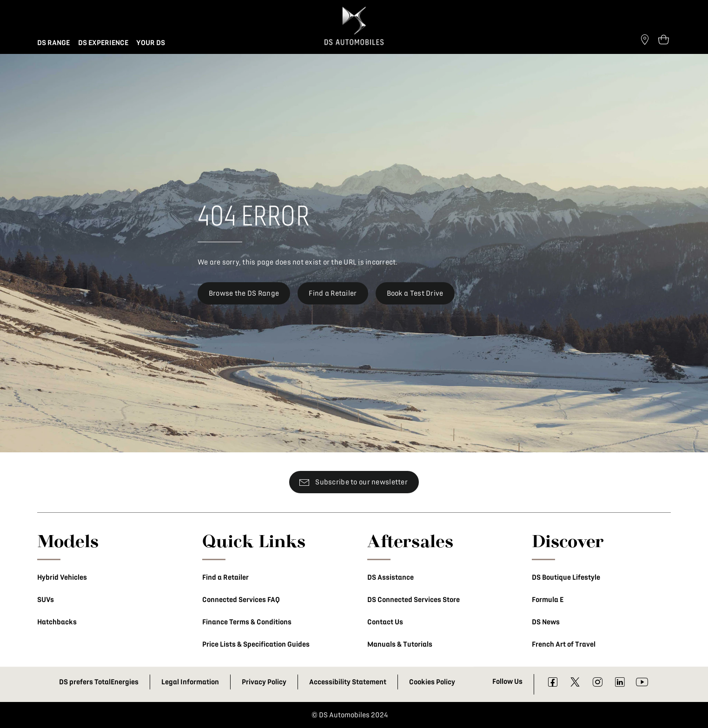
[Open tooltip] (663, 39)
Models (68, 541)
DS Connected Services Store (414, 600)
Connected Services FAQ (241, 600)
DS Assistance (390, 577)
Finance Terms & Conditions (247, 622)
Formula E (548, 600)
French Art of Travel (564, 644)
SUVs (46, 600)
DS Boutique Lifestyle (566, 577)
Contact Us (385, 622)
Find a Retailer (225, 577)
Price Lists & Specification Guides (256, 644)
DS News (546, 622)
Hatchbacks (57, 622)
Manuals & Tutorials (400, 644)
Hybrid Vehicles (62, 577)
